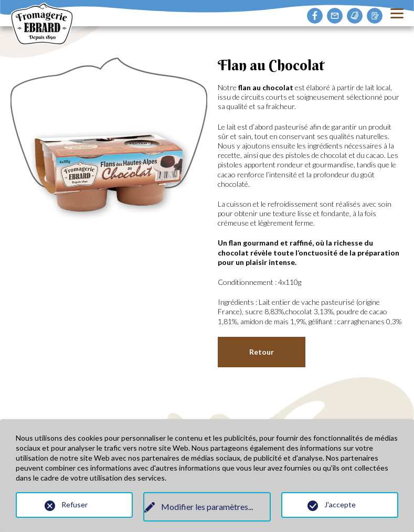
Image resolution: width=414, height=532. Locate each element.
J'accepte (340, 504)
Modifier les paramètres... (207, 507)
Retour (262, 352)
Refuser (75, 504)
